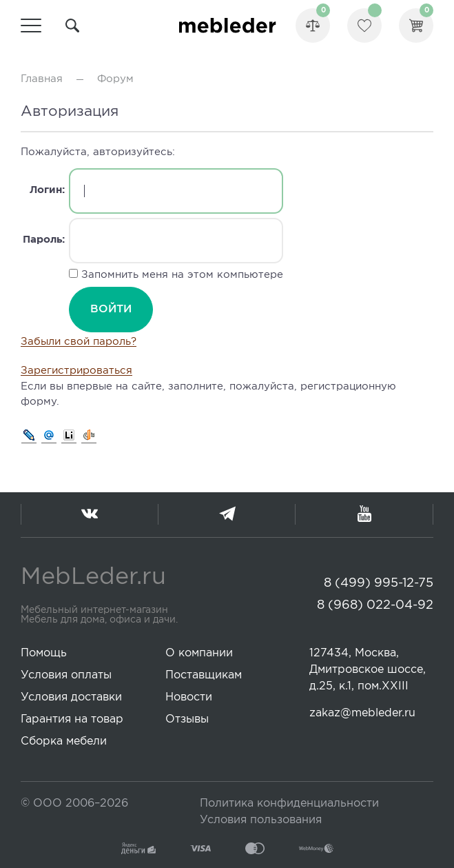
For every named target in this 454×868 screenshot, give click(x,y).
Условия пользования (261, 820)
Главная (42, 79)
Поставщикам (204, 675)
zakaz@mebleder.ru (362, 713)
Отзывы (187, 719)
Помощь (44, 653)
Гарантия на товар (72, 719)
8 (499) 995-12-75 (379, 583)
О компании (199, 653)
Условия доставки (71, 697)
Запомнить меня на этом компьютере (180, 275)
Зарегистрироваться (76, 371)
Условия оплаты (66, 675)
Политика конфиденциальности (289, 804)
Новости (189, 697)
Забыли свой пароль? (79, 342)
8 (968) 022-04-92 (375, 605)
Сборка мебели (64, 741)
